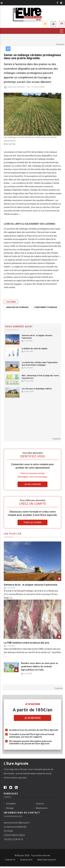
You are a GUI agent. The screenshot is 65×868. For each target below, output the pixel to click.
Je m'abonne (45, 24)
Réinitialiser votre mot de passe (32, 477)
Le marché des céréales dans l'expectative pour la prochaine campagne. (40, 364)
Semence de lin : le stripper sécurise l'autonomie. (37, 337)
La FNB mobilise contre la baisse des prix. (27, 643)
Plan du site (26, 860)
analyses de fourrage (17, 307)
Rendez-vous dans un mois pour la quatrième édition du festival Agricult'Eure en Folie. (39, 666)
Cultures (11, 302)
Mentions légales (46, 860)
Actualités (11, 804)
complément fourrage (46, 307)
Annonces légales (53, 24)
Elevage (10, 808)
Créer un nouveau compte (32, 473)
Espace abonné (62, 24)
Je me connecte (32, 484)
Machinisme (42, 808)
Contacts (10, 860)
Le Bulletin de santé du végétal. (35, 349)
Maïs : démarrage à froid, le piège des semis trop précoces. (40, 377)
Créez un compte (33, 522)
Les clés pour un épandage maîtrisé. (37, 389)
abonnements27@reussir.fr (17, 823)
